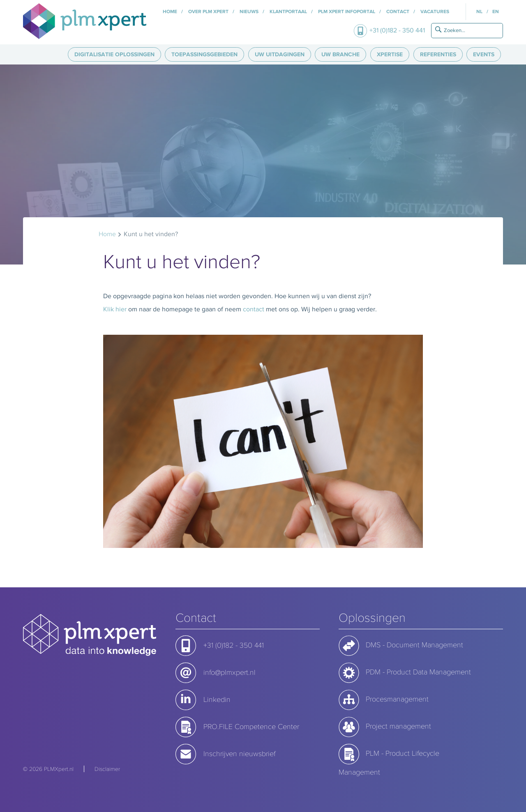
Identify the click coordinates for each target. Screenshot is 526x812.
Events (484, 54)
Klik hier (115, 309)
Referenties (438, 54)
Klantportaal (288, 12)
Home (170, 12)
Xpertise (390, 54)
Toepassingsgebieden (204, 54)
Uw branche (340, 54)
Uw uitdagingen (280, 54)
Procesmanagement (397, 699)
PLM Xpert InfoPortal (346, 12)
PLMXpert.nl (59, 769)
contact (254, 309)
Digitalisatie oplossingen (114, 54)
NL (479, 12)
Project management (398, 726)
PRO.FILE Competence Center (251, 726)
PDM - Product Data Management (418, 672)
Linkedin (217, 699)
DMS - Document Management (414, 644)
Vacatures (434, 12)
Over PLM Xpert (208, 12)
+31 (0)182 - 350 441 (397, 30)
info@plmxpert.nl (230, 672)
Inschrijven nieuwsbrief (239, 753)
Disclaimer (107, 769)
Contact (397, 12)
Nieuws (248, 12)
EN (496, 12)
